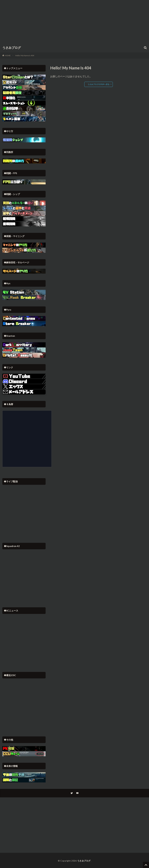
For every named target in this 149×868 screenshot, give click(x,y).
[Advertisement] (75, 22)
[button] (24, 392)
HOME (8, 55)
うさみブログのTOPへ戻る (99, 84)
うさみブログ (12, 48)
